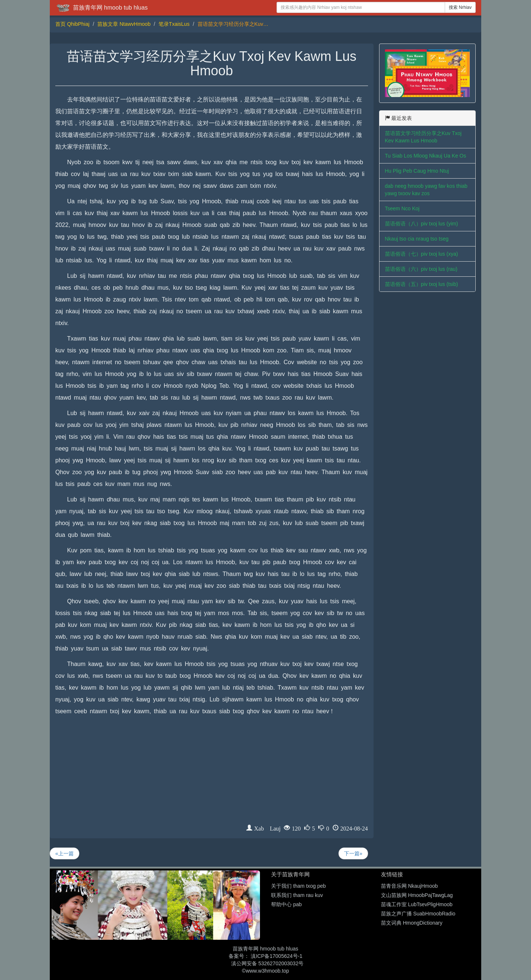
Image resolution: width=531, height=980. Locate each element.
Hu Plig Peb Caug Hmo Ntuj (417, 171)
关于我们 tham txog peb (299, 886)
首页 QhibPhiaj (72, 24)
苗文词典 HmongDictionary (412, 923)
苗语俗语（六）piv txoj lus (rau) (421, 269)
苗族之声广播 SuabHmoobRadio (418, 914)
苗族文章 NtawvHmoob (124, 24)
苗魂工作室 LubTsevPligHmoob (417, 904)
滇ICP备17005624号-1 (277, 956)
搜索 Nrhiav (460, 7)
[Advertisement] (212, 773)
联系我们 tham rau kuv (297, 895)
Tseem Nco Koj (402, 208)
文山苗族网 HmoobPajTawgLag (417, 895)
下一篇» (353, 853)
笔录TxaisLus (174, 24)
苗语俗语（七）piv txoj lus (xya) (421, 254)
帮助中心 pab (286, 904)
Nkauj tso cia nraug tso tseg (417, 239)
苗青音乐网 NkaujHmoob (409, 886)
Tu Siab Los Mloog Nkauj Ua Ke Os (426, 156)
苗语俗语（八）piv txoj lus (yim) (421, 224)
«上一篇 (65, 853)
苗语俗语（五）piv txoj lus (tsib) (421, 284)
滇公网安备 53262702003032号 (268, 963)
